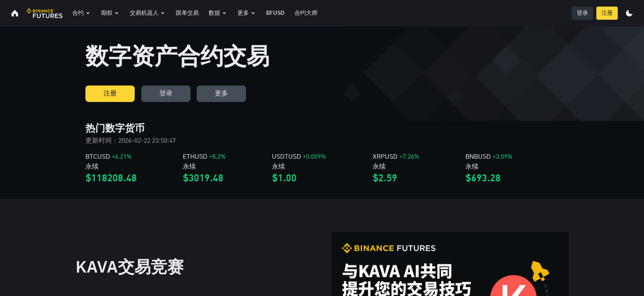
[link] (134, 169)
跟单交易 (187, 13)
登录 (582, 13)
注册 (607, 13)
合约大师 (306, 13)
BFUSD (275, 13)
